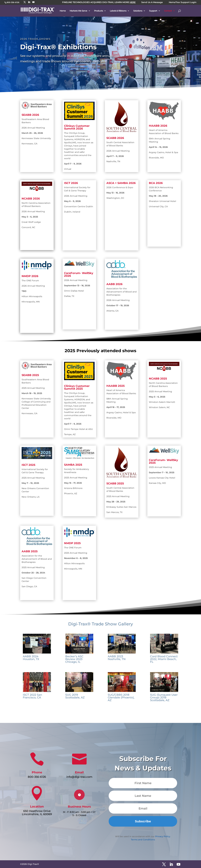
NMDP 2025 (72, 543)
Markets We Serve (78, 11)
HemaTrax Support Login (183, 2)
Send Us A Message (152, 2)
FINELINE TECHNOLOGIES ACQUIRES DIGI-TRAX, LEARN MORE (99, 2)
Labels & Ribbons (118, 11)
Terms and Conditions (143, 840)
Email (79, 772)
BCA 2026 (156, 183)
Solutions (138, 11)
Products (99, 11)
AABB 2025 (30, 551)
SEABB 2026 (30, 115)
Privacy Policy (163, 836)
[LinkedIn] (29, 2)
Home (63, 11)
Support (153, 11)
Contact (168, 11)
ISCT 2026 (71, 183)
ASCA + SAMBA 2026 (121, 183)
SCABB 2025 (115, 483)
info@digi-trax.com (79, 777)
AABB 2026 (114, 284)
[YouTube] (33, 2)
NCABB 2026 (31, 199)
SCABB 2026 (115, 138)
